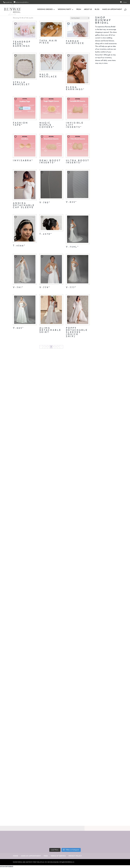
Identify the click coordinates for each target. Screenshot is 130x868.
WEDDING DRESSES (45, 9)
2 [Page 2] (46, 347)
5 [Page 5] (54, 347)
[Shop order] (80, 18)
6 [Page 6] (56, 347)
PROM (79, 9)
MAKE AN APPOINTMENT (112, 9)
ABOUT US (88, 9)
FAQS (46, 856)
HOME (15, 856)
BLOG (97, 9)
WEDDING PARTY (64, 9)
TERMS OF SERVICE (58, 856)
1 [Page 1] (44, 347)
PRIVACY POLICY (75, 856)
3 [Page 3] (49, 347)
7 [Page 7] (59, 347)
